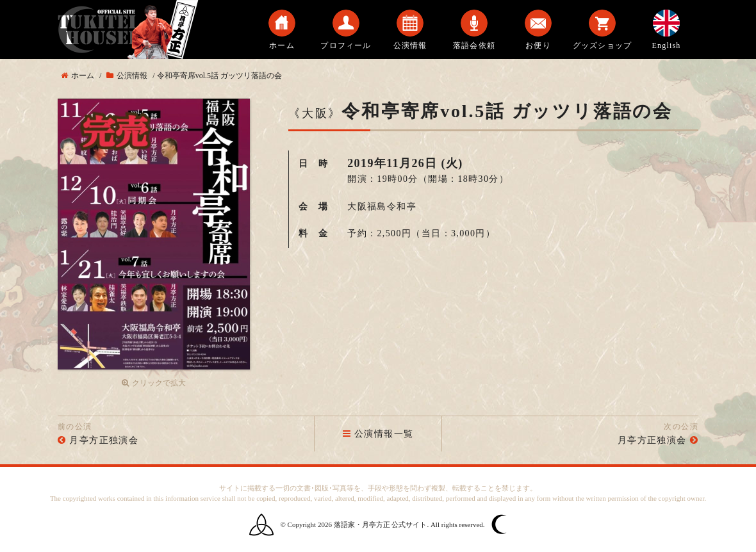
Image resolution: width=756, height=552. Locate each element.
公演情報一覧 (378, 434)
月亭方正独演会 (104, 440)
